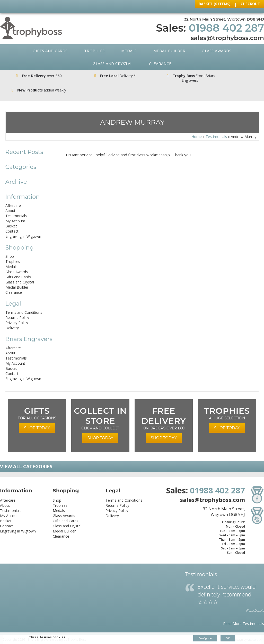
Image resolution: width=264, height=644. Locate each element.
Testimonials (216, 127)
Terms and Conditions (24, 303)
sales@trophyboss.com (227, 38)
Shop (10, 247)
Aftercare (13, 196)
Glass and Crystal (113, 63)
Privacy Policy (17, 313)
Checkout (250, 4)
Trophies (94, 51)
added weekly (231, 78)
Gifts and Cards (50, 51)
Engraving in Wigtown (23, 227)
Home (197, 127)
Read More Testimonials (244, 614)
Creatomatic (254, 630)
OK (228, 638)
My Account (15, 212)
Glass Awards (217, 51)
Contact (12, 222)
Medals (129, 51)
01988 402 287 (226, 28)
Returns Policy (17, 308)
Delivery (12, 319)
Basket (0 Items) (215, 4)
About (10, 201)
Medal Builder (169, 51)
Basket (11, 217)
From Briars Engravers (165, 78)
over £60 (33, 76)
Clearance (160, 63)
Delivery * (99, 76)
